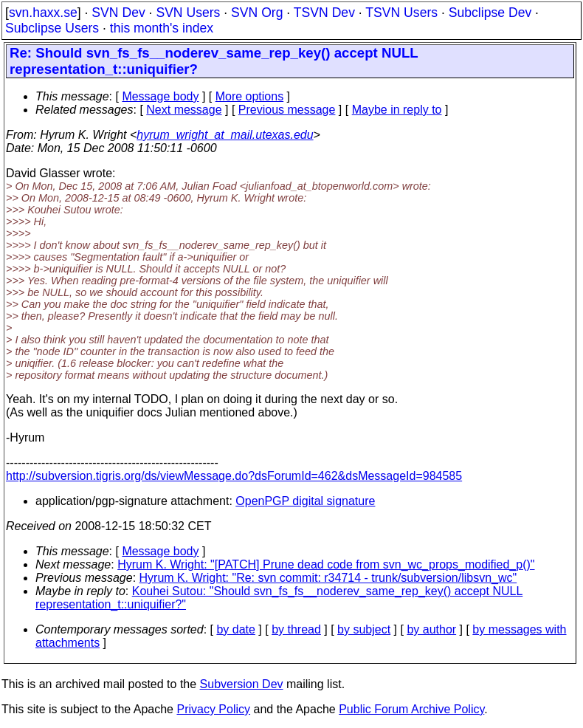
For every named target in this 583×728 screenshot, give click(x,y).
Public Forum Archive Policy (411, 709)
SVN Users (188, 13)
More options (250, 96)
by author (431, 629)
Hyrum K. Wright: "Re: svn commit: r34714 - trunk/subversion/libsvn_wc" (328, 578)
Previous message (287, 110)
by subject (364, 629)
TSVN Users (401, 13)
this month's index (162, 28)
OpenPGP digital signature (305, 501)
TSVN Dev (324, 13)
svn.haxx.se (43, 13)
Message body (160, 96)
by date (235, 629)
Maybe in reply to (397, 110)
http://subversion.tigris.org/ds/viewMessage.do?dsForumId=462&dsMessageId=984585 (234, 476)
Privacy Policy (213, 709)
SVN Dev (118, 13)
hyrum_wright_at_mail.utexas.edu (225, 135)
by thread (296, 629)
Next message (184, 110)
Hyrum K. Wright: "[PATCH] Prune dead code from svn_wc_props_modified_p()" (326, 564)
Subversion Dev (242, 684)
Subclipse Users (52, 28)
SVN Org (257, 13)
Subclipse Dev (490, 13)
